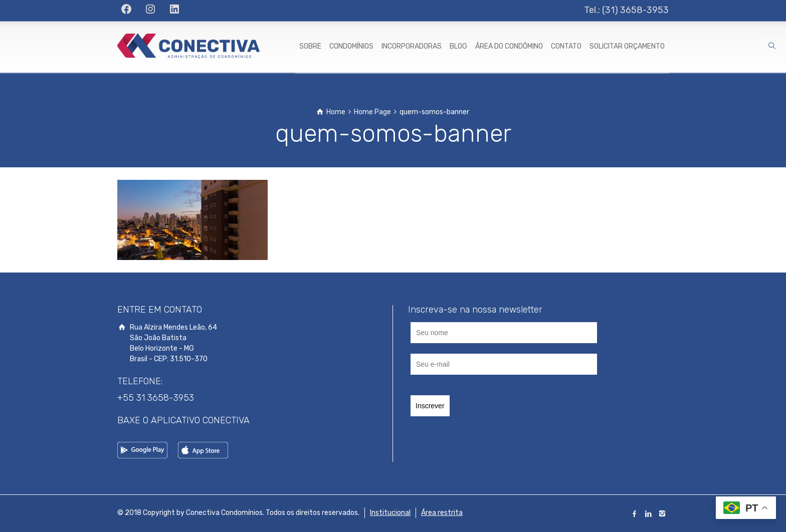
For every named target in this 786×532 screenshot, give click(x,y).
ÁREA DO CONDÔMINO (509, 46)
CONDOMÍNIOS (351, 46)
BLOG (458, 46)
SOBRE (310, 46)
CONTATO (566, 46)
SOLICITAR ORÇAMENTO (627, 46)
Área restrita (442, 513)
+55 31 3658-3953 (156, 398)
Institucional (390, 513)
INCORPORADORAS (412, 46)
